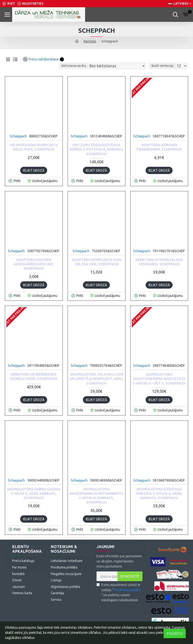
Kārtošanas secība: (74, 66)
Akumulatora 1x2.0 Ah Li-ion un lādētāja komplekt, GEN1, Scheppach (96, 379)
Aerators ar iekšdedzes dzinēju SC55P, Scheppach (34, 376)
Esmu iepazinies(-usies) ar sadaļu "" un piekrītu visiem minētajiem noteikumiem (119, 592)
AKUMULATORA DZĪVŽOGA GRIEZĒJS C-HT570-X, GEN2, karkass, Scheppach (159, 493)
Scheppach (18, 136)
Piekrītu (175, 633)
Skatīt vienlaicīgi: (162, 66)
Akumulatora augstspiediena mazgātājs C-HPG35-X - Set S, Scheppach (159, 379)
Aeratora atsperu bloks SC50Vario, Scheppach (159, 262)
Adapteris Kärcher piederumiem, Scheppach (159, 147)
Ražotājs (90, 41)
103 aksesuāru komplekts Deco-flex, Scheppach (34, 147)
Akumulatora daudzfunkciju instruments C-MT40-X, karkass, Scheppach (96, 496)
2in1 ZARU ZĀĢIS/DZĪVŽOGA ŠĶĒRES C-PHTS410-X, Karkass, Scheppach (96, 149)
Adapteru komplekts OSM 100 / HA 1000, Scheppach (96, 262)
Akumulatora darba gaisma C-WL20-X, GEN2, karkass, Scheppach (34, 493)
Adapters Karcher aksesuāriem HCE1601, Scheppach (34, 264)
